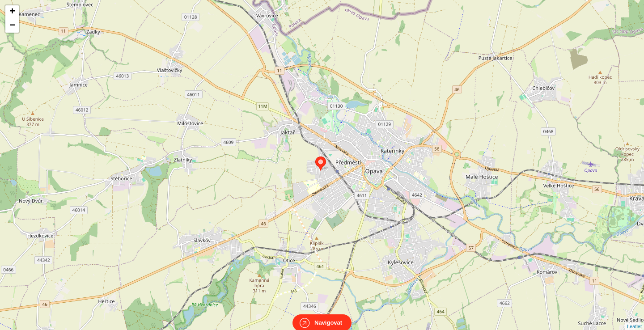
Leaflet (634, 318)
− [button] (12, 26)
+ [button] (12, 12)
